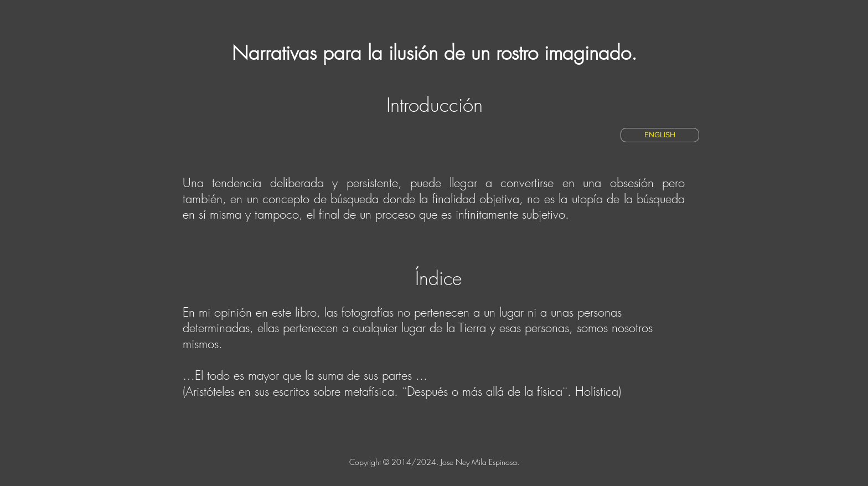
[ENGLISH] (660, 135)
